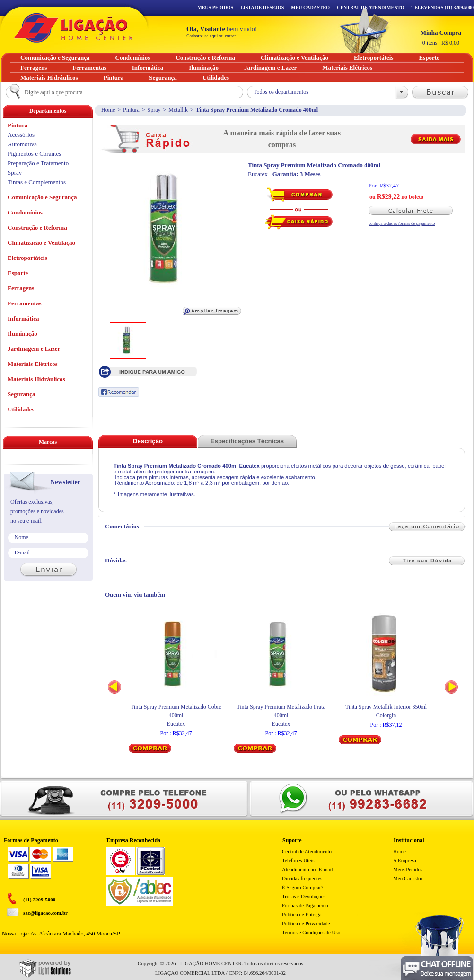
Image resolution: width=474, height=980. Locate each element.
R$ (441, 37)
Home (108, 110)
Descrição (148, 441)
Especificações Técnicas (247, 441)
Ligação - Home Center (73, 28)
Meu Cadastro (310, 7)
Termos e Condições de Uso (311, 932)
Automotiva (22, 144)
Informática (23, 318)
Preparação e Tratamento (38, 163)
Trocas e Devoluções (304, 896)
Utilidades (21, 409)
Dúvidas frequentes (302, 878)
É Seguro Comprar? (303, 887)
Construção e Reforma (37, 227)
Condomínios (25, 212)
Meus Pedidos (215, 7)
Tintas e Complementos (37, 182)
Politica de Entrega (302, 914)
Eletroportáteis (27, 258)
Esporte (18, 273)
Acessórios (21, 135)
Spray (154, 110)
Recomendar (119, 392)
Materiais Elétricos (33, 364)
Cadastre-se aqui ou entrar (211, 36)
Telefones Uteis (298, 860)
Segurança (22, 394)
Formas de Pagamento (305, 905)
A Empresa (405, 860)
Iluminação (22, 334)
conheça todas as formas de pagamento (402, 223)
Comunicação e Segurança (42, 197)
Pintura (131, 110)
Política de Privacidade (306, 923)
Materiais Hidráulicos (36, 379)
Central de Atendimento (307, 851)
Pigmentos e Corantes (34, 154)
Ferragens (21, 288)
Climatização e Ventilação (41, 243)
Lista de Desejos (262, 7)
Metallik (178, 110)
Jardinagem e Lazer (34, 349)
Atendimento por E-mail (307, 869)
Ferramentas (24, 303)
